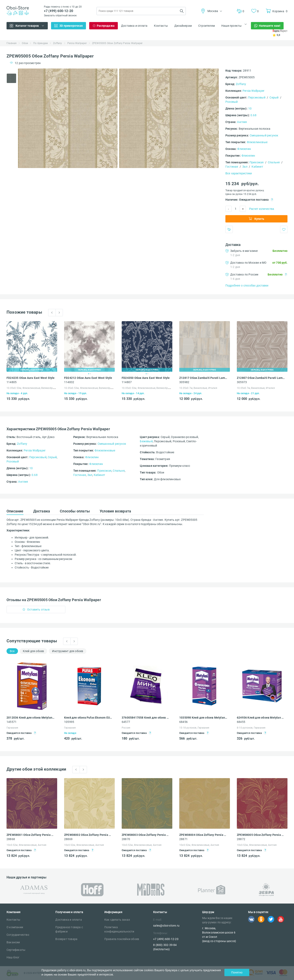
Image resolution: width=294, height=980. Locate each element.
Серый (274, 97)
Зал (245, 167)
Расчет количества (262, 209)
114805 (12, 382)
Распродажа (106, 26)
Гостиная (232, 167)
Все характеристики (239, 173)
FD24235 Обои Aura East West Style (31, 378)
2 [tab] (90, 374)
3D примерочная (71, 26)
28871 (183, 839)
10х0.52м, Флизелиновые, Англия (26, 845)
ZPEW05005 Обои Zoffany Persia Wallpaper (117, 43)
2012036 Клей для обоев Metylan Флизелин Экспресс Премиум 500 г (31, 718)
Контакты (161, 26)
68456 (183, 722)
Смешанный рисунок (264, 135)
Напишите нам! (270, 26)
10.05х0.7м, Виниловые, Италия (198, 388)
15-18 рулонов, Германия (194, 728)
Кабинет (257, 167)
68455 (241, 722)
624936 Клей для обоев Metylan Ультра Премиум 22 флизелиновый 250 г (261, 718)
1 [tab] (89, 374)
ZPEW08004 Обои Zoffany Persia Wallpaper (203, 835)
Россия (126, 728)
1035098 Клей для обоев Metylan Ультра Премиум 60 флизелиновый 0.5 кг (203, 718)
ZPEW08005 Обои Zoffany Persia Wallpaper (261, 835)
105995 (69, 722)
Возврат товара (66, 939)
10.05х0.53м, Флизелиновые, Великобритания (34, 388)
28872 (241, 839)
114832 (69, 382)
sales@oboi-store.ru (166, 926)
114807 (127, 382)
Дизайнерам (183, 26)
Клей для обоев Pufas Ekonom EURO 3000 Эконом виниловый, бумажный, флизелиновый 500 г (88, 718)
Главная (12, 43)
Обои (25, 43)
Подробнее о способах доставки (247, 285)
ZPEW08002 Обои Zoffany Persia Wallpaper (88, 835)
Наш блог (13, 957)
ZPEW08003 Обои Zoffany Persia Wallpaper (146, 835)
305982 (184, 382)
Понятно (237, 972)
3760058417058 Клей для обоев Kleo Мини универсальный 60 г (146, 718)
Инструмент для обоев (68, 651)
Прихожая (257, 162)
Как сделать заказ (117, 920)
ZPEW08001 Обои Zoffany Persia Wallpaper (31, 835)
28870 (126, 839)
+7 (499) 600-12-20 (59, 11)
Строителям (207, 26)
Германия (12, 728)
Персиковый (257, 97)
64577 (126, 722)
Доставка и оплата (134, 26)
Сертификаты (16, 950)
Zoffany (57, 43)
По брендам (41, 43)
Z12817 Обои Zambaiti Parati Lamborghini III (203, 378)
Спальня (274, 162)
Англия (242, 122)
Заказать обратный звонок (60, 15)
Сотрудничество (18, 935)
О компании (15, 927)
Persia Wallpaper (77, 43)
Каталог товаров (27, 26)
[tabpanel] (68, 118)
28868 (11, 839)
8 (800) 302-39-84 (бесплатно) (165, 947)
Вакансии (13, 942)
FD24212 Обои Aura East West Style (88, 378)
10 (250, 108)
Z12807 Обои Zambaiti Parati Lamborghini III (261, 378)
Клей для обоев (33, 651)
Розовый (232, 102)
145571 (12, 722)
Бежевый (146, 441)
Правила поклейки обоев (122, 939)
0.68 (253, 115)
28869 (68, 839)
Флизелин (244, 149)
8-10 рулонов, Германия (251, 728)
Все (12, 651)
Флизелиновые (257, 142)
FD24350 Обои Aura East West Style (146, 378)
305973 (242, 382)
